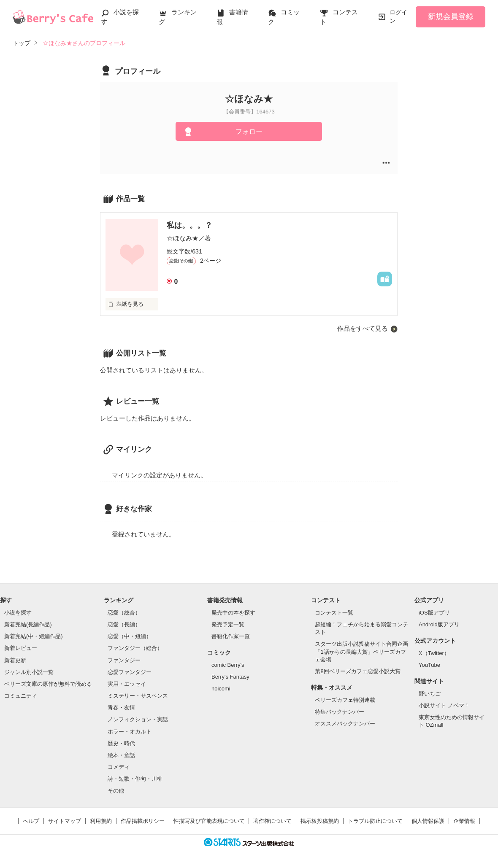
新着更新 (15, 660)
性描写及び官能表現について (209, 821)
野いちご (430, 694)
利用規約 (101, 821)
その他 (116, 791)
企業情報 (464, 821)
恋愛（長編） (124, 624)
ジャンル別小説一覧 (29, 672)
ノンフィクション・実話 (138, 719)
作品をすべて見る (363, 328)
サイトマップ (65, 821)
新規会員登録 (451, 16)
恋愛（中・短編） (130, 636)
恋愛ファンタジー (130, 672)
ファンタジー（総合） (135, 648)
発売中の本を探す (233, 613)
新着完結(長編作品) (28, 624)
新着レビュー (21, 648)
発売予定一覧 (228, 624)
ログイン (398, 16)
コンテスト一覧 (334, 613)
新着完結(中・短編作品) (34, 636)
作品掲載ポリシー (143, 821)
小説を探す (18, 613)
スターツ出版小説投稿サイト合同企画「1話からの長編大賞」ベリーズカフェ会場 (361, 651)
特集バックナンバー (340, 712)
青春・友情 (121, 708)
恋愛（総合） (124, 613)
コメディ (119, 767)
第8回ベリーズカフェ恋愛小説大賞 (357, 671)
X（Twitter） (434, 653)
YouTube (429, 665)
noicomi (221, 689)
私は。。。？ (189, 225)
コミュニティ (21, 696)
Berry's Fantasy (230, 677)
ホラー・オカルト (130, 732)
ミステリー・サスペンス (138, 696)
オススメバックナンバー (345, 724)
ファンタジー (124, 660)
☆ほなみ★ (183, 238)
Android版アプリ (439, 624)
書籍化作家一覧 (231, 636)
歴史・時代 (121, 743)
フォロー (249, 131)
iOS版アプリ (434, 613)
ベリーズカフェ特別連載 (345, 700)
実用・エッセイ (127, 684)
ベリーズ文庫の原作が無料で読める (48, 684)
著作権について (272, 821)
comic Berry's (228, 665)
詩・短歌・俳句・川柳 (135, 779)
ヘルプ (31, 821)
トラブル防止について (375, 821)
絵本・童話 (121, 755)
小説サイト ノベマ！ (444, 705)
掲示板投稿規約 (320, 821)
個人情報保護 (428, 821)
